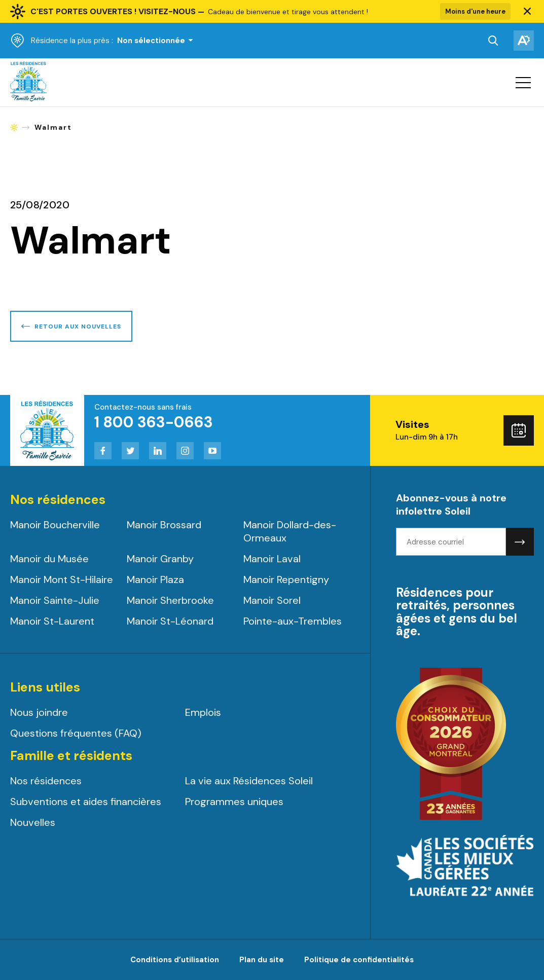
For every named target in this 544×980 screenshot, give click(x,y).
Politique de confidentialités (359, 960)
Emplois (203, 712)
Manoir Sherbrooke (170, 600)
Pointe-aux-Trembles (293, 621)
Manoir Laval (272, 559)
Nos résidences (46, 781)
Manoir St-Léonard (170, 621)
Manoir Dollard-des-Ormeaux (290, 531)
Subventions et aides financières (86, 802)
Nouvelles (33, 822)
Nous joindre (39, 712)
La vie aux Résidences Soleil (249, 781)
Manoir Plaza (155, 579)
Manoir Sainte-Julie (55, 600)
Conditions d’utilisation (175, 960)
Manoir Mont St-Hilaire (62, 579)
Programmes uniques (234, 802)
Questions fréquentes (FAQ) (76, 733)
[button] (527, 12)
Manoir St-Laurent (52, 621)
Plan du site (262, 960)
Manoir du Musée (49, 559)
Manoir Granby (160, 559)
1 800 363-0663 (154, 422)
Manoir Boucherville (55, 525)
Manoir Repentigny (286, 579)
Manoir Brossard (164, 525)
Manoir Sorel (272, 600)
